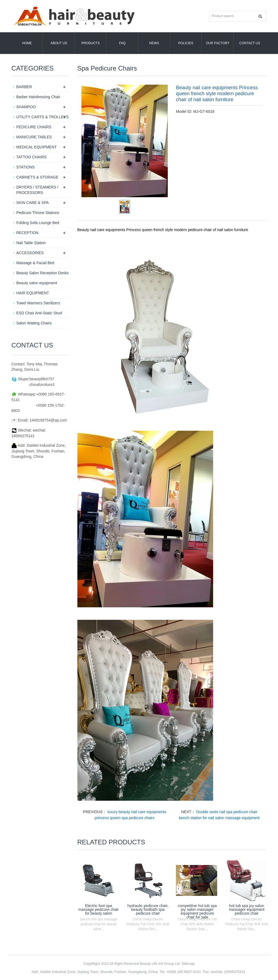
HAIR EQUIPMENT (33, 293)
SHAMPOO (26, 107)
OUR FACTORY (218, 43)
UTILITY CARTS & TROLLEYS (42, 117)
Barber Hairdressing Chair (38, 97)
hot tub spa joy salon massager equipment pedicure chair (247, 909)
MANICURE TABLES (34, 137)
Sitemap (188, 964)
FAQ (122, 43)
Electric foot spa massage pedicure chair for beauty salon (99, 909)
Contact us (250, 43)
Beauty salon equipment (37, 283)
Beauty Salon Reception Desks (42, 273)
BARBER (24, 87)
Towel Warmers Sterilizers (38, 303)
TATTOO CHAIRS (31, 157)
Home (27, 43)
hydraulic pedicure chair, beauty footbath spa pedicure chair (148, 909)
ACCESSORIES (30, 253)
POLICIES (186, 43)
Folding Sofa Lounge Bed (38, 223)
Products (91, 43)
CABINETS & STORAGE (37, 177)
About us (59, 43)
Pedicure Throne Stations (38, 213)
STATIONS (26, 167)
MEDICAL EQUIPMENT (37, 147)
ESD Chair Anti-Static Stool (39, 313)
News (154, 43)
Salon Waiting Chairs (34, 323)
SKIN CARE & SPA (33, 203)
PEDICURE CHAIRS (34, 127)
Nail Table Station (31, 243)
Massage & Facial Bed (35, 263)
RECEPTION (27, 233)
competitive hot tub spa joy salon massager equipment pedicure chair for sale (197, 911)
